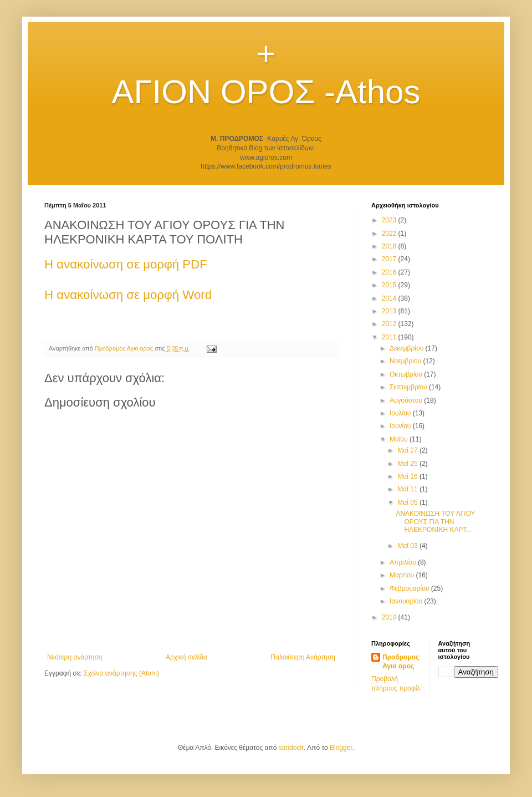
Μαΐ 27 (408, 450)
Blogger (341, 748)
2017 (390, 259)
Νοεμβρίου (406, 361)
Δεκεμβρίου (408, 348)
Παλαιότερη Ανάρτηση (303, 657)
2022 (390, 233)
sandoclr (291, 748)
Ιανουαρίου (407, 601)
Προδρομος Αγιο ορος (401, 662)
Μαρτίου (403, 575)
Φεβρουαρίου (410, 588)
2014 (390, 298)
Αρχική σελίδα (186, 657)
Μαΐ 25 (408, 464)
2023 (390, 220)
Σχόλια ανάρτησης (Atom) (121, 673)
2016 (390, 272)
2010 (390, 617)
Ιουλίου (401, 413)
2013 (390, 311)
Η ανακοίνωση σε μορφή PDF (126, 264)
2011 (390, 337)
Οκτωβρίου (407, 374)
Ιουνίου (401, 426)
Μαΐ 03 (408, 546)
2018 (390, 246)
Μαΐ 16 (408, 476)
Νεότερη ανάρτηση (75, 657)
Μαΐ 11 (408, 489)
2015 (390, 285)
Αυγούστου (407, 400)
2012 (390, 324)
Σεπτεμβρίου (409, 387)
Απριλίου (404, 562)
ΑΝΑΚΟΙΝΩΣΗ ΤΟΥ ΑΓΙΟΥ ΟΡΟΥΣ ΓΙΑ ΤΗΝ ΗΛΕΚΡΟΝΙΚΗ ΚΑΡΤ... (435, 522)
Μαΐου (400, 439)
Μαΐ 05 (408, 502)
